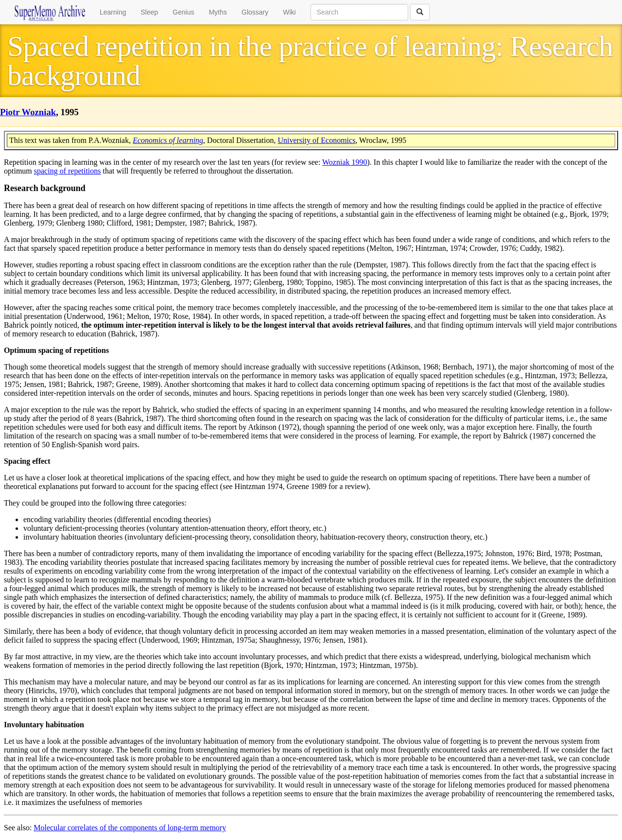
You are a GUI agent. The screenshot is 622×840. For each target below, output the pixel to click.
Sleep (150, 12)
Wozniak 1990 (345, 162)
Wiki (289, 12)
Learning (113, 12)
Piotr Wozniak (28, 112)
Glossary (255, 12)
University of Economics (316, 140)
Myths (218, 12)
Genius (183, 12)
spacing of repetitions (68, 171)
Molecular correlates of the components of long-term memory (130, 828)
